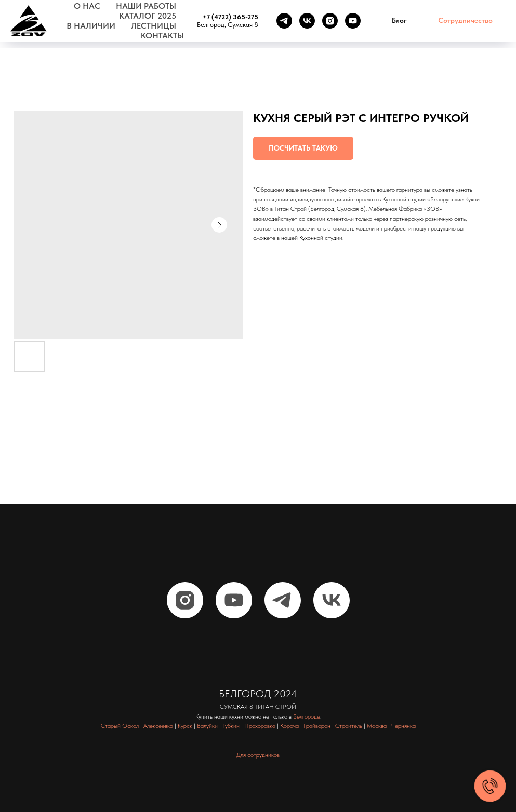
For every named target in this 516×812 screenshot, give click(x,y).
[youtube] (353, 21)
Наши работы (146, 6)
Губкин (231, 726)
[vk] (307, 21)
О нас (87, 6)
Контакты (162, 36)
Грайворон (317, 726)
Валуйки (207, 726)
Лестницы (154, 26)
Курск (185, 726)
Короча (289, 726)
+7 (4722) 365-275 (230, 17)
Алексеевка (158, 726)
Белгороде (307, 716)
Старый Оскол (120, 726)
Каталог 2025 (148, 16)
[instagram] (330, 21)
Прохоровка (260, 726)
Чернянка (403, 726)
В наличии (91, 26)
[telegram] (284, 21)
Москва (377, 726)
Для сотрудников (258, 755)
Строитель (349, 726)
